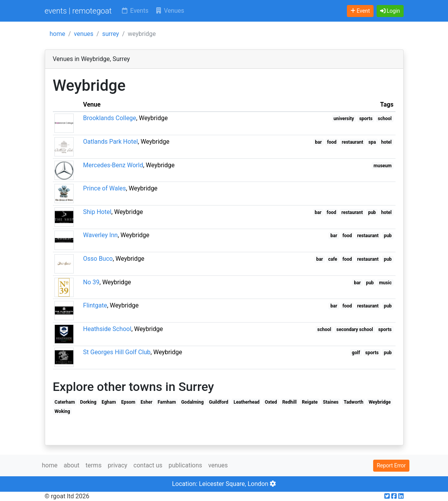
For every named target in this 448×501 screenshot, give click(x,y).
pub (372, 212)
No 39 (91, 282)
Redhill (289, 402)
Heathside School (107, 329)
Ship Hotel (97, 212)
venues (84, 34)
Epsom (128, 402)
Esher (146, 402)
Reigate (310, 402)
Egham (109, 402)
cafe (333, 259)
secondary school (355, 329)
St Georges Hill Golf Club (117, 352)
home (57, 34)
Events (134, 11)
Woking (62, 411)
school (385, 119)
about (72, 465)
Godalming (192, 402)
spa (372, 142)
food (332, 142)
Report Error (391, 465)
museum (383, 166)
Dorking (88, 402)
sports (366, 119)
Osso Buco (98, 259)
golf (356, 353)
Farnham (167, 402)
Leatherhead (246, 402)
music (385, 283)
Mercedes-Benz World (113, 165)
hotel (386, 142)
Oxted (271, 402)
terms (94, 465)
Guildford (218, 402)
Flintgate (95, 305)
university (344, 119)
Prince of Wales (104, 188)
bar (318, 142)
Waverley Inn (100, 235)
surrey (111, 34)
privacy (117, 465)
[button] (390, 11)
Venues (170, 11)
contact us (148, 465)
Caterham (65, 402)
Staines (331, 402)
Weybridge (380, 402)
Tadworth (354, 402)
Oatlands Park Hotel (110, 142)
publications (185, 465)
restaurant (353, 142)
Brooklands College (110, 118)
